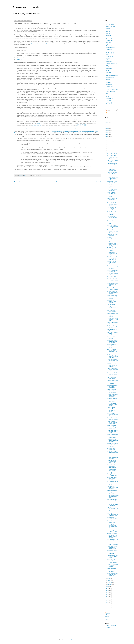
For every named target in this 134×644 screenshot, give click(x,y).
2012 (108, 597)
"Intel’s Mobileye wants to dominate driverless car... (112, 436)
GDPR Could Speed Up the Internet (113, 274)
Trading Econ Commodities (112, 90)
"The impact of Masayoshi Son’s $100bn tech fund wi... (112, 526)
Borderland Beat (110, 39)
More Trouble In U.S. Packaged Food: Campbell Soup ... (112, 548)
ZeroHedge (109, 100)
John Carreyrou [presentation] (20, 59)
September (110, 144)
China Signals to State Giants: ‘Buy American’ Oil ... (112, 386)
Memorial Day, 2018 (112, 277)
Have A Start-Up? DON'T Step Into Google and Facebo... (112, 195)
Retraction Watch (110, 77)
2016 (108, 589)
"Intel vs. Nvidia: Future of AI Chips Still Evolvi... (113, 178)
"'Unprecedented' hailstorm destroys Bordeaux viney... (112, 218)
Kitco (107, 65)
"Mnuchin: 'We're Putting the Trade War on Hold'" (113, 496)
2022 (108, 128)
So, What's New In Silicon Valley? (111, 449)
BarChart (108, 30)
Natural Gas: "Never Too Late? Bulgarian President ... (113, 445)
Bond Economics (110, 37)
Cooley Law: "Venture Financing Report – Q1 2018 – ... (112, 478)
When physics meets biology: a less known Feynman (113, 292)
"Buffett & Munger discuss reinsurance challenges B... (112, 487)
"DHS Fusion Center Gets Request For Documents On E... (112, 365)
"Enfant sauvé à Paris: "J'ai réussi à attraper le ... (113, 280)
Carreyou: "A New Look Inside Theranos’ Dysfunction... (113, 400)
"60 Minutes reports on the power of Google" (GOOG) (113, 483)
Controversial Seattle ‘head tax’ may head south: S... (113, 231)
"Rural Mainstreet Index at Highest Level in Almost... (113, 557)
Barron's (108, 32)
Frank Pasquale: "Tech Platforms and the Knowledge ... (112, 249)
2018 (108, 136)
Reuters (108, 79)
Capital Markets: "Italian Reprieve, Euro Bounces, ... (113, 213)
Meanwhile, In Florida (112, 154)
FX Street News (110, 51)
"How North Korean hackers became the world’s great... (113, 440)
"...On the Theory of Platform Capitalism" (113, 544)
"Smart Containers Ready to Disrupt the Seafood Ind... (113, 427)
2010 (108, 601)
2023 (108, 126)
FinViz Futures (109, 56)
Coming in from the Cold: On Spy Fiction (113, 518)
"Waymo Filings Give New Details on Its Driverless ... (112, 536)
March (109, 580)
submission (56, 167)
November (110, 140)
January (110, 584)
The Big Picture (110, 86)
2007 (108, 607)
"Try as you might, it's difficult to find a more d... (113, 374)
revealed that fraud (37, 125)
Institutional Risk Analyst (112, 60)
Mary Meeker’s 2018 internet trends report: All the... (113, 183)
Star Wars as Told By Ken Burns (112, 327)
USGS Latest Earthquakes (112, 95)
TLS (107, 88)
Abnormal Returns (110, 23)
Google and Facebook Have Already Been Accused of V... (112, 341)
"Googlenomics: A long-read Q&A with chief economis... (113, 267)
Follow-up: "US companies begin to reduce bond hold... (112, 514)
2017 (108, 587)
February (110, 582)
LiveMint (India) (110, 67)
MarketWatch (109, 69)
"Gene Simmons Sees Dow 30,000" (112, 235)
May (109, 152)
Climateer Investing (28, 7)
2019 (108, 134)
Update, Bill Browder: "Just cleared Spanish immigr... (112, 200)
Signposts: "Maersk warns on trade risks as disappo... (113, 570)
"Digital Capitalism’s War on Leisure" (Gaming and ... (112, 391)
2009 (108, 603)
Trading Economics (110, 92)
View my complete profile (107, 618)
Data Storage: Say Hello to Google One (113, 540)
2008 (108, 605)
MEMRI (108, 70)
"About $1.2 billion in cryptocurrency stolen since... (113, 361)
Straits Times (109, 85)
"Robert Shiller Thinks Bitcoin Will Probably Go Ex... (113, 157)
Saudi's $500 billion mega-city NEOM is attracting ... (112, 245)
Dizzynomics (109, 46)
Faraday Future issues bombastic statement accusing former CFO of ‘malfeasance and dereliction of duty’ (49, 128)
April (109, 578)
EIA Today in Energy (111, 48)
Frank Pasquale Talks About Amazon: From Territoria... (113, 297)
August (109, 146)
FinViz (107, 55)
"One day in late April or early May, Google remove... (113, 315)
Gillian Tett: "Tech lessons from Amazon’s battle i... (112, 561)
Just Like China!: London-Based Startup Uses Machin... (111, 410)
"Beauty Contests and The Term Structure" (113, 475)
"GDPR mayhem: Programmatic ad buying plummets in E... (112, 306)
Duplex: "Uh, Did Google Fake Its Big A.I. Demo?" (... (112, 504)
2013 (108, 595)
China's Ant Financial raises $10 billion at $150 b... (112, 174)
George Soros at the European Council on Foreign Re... (113, 227)
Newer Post (17, 182)
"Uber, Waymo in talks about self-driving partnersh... (112, 165)
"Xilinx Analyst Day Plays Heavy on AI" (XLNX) (112, 346)
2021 (108, 130)
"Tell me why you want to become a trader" (112, 531)
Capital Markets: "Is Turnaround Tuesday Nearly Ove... (113, 457)
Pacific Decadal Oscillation (112, 76)
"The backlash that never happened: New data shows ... (112, 466)
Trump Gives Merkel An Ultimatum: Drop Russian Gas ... (113, 575)
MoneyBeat (109, 72)
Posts (108, 110)
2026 (108, 120)
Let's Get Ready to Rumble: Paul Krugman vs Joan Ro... (112, 351)
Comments (109, 113)
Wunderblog (109, 97)
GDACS (108, 58)
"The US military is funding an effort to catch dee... (112, 404)
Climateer (108, 627)
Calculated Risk (110, 41)
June (109, 150)
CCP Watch (109, 42)
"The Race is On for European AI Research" (112, 209)
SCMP (107, 81)
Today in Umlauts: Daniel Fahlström (112, 311)
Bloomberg (108, 35)
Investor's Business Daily (112, 63)
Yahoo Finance (109, 99)
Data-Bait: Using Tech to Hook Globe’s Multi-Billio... (113, 204)
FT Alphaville (109, 49)
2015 (108, 591)
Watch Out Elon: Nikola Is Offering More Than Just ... (113, 382)
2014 (108, 593)
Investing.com (109, 62)
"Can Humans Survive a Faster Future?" (113, 500)
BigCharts (108, 34)
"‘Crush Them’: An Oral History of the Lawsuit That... (113, 319)
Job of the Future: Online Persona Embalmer (111, 301)
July (109, 148)
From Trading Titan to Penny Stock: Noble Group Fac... (112, 453)
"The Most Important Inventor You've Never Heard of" (112, 258)
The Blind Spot (109, 102)
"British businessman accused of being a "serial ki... (112, 222)
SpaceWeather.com (110, 104)
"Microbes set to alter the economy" (112, 190)
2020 (108, 132)
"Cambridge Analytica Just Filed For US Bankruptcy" (112, 552)
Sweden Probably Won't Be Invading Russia (113, 419)
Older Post (98, 182)
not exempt (39, 123)
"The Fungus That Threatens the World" (113, 288)
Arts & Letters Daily (110, 26)
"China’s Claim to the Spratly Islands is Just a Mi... (112, 492)
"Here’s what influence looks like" (112, 338)
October (110, 142)
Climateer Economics (111, 626)
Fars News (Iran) (110, 53)
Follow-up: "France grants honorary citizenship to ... (112, 263)
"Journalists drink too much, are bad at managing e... (112, 471)
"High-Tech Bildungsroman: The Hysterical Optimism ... (113, 509)
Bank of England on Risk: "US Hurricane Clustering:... (112, 415)
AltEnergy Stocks (110, 25)
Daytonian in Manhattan (111, 44)
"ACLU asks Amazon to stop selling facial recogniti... (113, 431)
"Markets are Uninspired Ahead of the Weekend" (113, 565)
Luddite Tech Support (112, 533)
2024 (108, 124)
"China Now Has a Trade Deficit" (111, 378)
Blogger (73, 640)
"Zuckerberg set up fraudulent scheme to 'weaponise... (113, 356)
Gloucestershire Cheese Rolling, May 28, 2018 (113, 285)
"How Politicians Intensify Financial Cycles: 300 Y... (112, 422)
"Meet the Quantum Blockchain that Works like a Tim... (112, 462)
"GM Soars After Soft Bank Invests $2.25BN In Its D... (112, 169)
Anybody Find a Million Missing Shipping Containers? (112, 395)
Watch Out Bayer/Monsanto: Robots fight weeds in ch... (113, 239)
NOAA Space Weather (111, 74)
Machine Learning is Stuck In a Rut (112, 522)
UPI (107, 93)
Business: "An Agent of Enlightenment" (113, 271)
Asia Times (109, 28)
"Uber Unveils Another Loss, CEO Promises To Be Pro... (113, 370)
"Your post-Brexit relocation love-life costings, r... (112, 254)
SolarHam (108, 83)
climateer (108, 614)
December (110, 138)
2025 (108, 122)
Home (58, 182)
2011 (108, 599)
